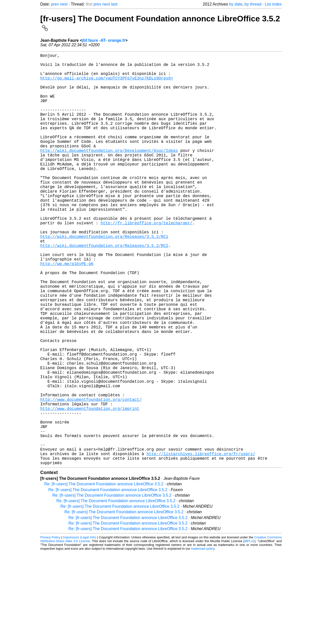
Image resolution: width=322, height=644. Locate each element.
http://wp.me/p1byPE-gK (67, 311)
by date (236, 4)
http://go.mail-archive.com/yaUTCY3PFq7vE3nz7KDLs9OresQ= (107, 84)
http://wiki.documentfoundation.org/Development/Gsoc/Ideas (109, 173)
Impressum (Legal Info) (79, 629)
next (64, 4)
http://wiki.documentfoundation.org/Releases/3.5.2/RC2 (104, 289)
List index (273, 4)
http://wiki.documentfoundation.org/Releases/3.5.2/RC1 (104, 278)
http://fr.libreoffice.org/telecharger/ (147, 261)
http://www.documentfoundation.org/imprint (90, 488)
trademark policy (203, 640)
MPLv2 (250, 633)
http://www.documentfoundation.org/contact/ (91, 477)
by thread (253, 4)
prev (55, 4)
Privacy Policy (50, 629)
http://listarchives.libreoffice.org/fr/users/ (201, 543)
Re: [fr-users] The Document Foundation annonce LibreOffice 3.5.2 (104, 575)
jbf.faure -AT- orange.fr (104, 40)
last (114, 4)
